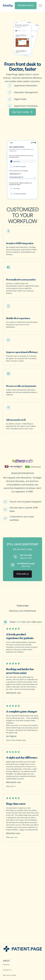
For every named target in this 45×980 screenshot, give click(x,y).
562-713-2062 (26, 556)
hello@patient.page (26, 564)
